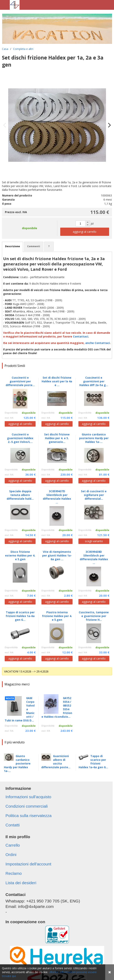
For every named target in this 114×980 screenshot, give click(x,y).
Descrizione (13, 246)
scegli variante (94, 541)
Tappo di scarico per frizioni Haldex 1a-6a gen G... (93, 762)
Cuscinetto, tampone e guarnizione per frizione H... (94, 616)
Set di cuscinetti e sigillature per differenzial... (94, 495)
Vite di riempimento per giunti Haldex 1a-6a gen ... (57, 555)
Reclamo (14, 873)
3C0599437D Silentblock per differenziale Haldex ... (57, 497)
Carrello (13, 845)
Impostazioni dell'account (28, 864)
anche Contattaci (98, 343)
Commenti (34, 246)
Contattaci (81, 336)
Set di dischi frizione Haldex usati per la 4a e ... (57, 381)
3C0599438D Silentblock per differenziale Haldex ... (94, 557)
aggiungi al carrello (85, 232)
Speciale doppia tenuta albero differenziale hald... (20, 495)
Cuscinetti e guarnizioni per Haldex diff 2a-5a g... (94, 381)
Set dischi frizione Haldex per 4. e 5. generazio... (57, 438)
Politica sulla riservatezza (29, 816)
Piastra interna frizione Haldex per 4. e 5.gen (57, 616)
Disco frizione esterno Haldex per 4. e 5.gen (20, 555)
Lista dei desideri (21, 883)
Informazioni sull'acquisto (28, 797)
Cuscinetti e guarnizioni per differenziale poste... (20, 381)
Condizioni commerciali (27, 806)
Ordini (11, 855)
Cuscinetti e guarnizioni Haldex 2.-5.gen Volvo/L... (20, 438)
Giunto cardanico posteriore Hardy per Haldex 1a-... (17, 763)
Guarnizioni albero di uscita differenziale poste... (56, 762)
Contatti (13, 825)
